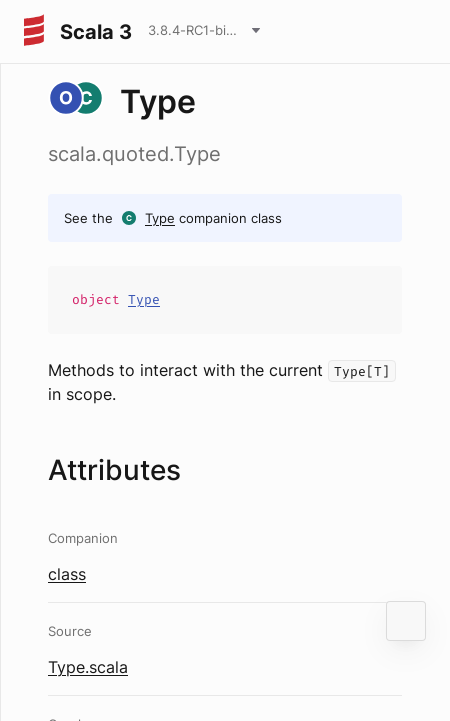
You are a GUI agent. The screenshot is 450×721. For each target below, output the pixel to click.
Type (160, 218)
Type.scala (88, 667)
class (67, 574)
